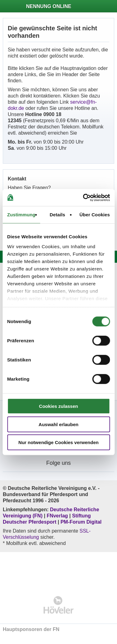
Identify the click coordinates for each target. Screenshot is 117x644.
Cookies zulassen (59, 406)
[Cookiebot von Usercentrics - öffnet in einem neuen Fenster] (83, 197)
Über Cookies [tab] (95, 215)
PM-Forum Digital (81, 522)
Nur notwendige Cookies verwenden (58, 442)
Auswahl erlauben (58, 424)
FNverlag (58, 516)
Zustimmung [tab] (21, 215)
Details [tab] (57, 215)
